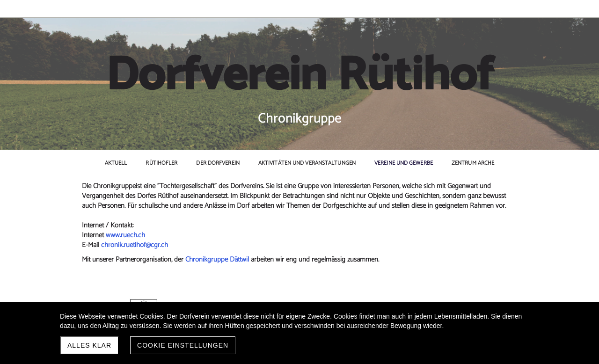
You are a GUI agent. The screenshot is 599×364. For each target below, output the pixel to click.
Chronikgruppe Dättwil (218, 259)
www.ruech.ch (125, 235)
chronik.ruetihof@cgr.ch (135, 245)
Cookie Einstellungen (183, 345)
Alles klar (89, 345)
